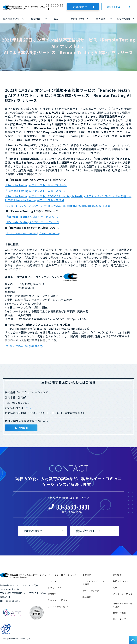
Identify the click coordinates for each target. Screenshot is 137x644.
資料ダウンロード (117, 7)
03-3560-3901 (54, 7)
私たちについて (11, 19)
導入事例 (101, 19)
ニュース (58, 19)
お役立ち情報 (124, 19)
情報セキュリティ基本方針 (123, 605)
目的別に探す (78, 19)
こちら (27, 408)
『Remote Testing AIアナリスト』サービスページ (36, 185)
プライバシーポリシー (123, 595)
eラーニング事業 (91, 591)
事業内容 (36, 19)
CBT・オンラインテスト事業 (93, 583)
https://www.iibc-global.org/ (24, 346)
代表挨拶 (52, 594)
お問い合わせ (82, 7)
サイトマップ (119, 619)
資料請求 (23, 428)
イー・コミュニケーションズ (62, 575)
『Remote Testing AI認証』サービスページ (33, 217)
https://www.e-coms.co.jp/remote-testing (33, 233)
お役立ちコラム (121, 581)
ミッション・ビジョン (59, 600)
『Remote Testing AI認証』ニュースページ (32, 222)
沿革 (115, 587)
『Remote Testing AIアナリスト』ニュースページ (36, 191)
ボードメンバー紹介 (58, 607)
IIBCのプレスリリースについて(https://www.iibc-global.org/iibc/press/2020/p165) (57, 206)
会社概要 (117, 575)
